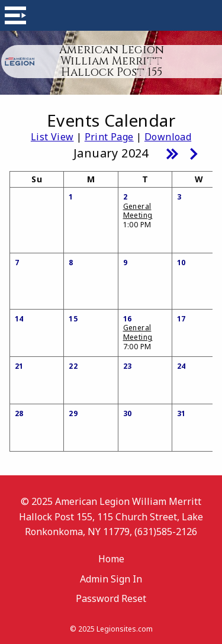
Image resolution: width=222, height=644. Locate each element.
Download (168, 137)
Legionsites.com (125, 629)
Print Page (109, 137)
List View (52, 137)
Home (111, 559)
